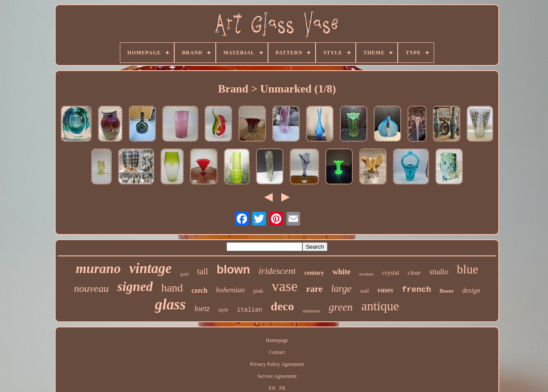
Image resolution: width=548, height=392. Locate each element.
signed (135, 287)
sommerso (311, 311)
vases (386, 290)
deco (282, 306)
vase (285, 286)
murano (98, 268)
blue (468, 269)
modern (366, 274)
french (416, 290)
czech (199, 290)
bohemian (231, 290)
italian (250, 310)
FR (282, 388)
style (223, 310)
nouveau (91, 288)
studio (439, 272)
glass (170, 304)
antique (380, 306)
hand (172, 288)
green (341, 307)
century (314, 273)
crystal (390, 273)
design (471, 290)
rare (314, 289)
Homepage (277, 340)
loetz (202, 308)
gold (185, 274)
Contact (277, 352)
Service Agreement (277, 376)
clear (414, 273)
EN (272, 388)
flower (447, 291)
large (341, 289)
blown (233, 270)
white (342, 272)
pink (258, 291)
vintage (150, 268)
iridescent (277, 271)
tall (203, 271)
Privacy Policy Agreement (277, 364)
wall (365, 291)
